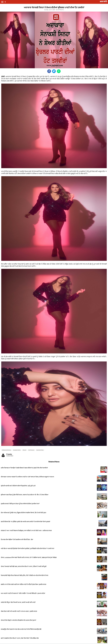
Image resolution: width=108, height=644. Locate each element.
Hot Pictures (31, 450)
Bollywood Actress (6, 450)
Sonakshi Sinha (17, 450)
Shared (24, 450)
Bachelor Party (40, 450)
